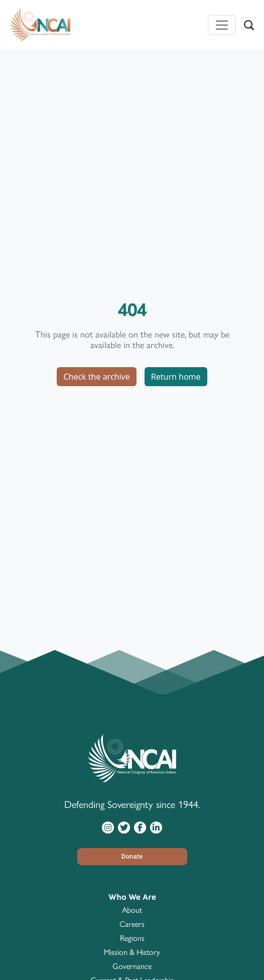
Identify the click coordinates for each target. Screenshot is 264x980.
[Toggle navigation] (222, 25)
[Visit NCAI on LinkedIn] (156, 827)
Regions (132, 938)
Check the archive (96, 377)
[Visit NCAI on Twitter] (124, 827)
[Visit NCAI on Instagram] (108, 827)
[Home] (40, 25)
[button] (132, 857)
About (132, 910)
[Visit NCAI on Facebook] (140, 827)
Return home (176, 377)
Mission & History (132, 952)
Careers (132, 924)
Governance (132, 966)
